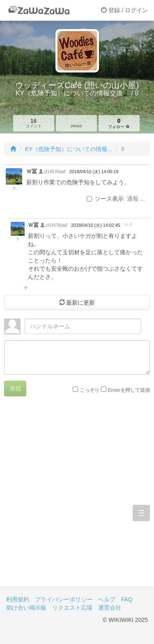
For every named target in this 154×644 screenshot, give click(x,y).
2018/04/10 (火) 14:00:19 (94, 172)
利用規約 (18, 599)
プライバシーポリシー (64, 599)
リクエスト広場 (72, 608)
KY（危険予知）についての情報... (69, 149)
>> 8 (128, 225)
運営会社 (110, 608)
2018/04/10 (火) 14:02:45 (95, 225)
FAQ (127, 599)
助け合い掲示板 (26, 608)
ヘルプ (107, 599)
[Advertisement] (77, 498)
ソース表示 (105, 199)
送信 (15, 389)
